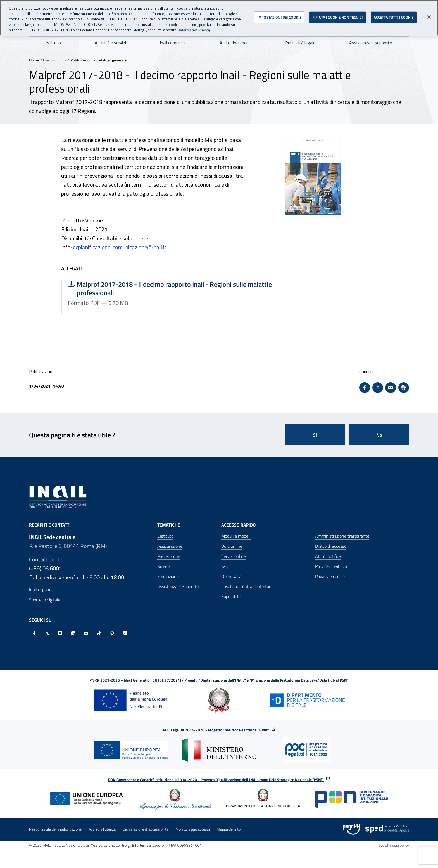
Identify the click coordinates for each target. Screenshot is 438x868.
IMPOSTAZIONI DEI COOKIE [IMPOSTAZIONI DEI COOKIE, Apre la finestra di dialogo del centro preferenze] (279, 15)
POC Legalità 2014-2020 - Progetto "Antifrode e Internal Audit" (216, 730)
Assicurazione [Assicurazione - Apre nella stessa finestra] (170, 546)
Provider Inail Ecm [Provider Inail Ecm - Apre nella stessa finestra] (332, 566)
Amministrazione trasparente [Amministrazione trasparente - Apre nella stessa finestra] (342, 536)
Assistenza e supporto (371, 43)
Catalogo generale (112, 60)
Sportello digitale (45, 600)
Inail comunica (173, 43)
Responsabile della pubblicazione (55, 829)
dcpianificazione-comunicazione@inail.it (120, 247)
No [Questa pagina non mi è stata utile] (379, 435)
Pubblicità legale (300, 43)
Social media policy (394, 845)
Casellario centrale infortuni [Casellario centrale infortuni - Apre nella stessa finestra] (247, 586)
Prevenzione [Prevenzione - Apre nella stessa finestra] (169, 556)
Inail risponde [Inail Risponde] (41, 590)
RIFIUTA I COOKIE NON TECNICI (338, 15)
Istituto (53, 43)
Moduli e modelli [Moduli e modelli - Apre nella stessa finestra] (236, 536)
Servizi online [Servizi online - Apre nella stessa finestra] (234, 556)
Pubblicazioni (81, 60)
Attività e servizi (110, 43)
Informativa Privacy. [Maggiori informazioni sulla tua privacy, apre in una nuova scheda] (195, 28)
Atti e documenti (235, 43)
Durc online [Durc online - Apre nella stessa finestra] (232, 546)
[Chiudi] (429, 15)
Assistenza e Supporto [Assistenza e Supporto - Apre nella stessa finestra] (178, 586)
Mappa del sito (229, 829)
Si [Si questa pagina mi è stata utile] (315, 435)
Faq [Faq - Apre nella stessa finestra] (224, 566)
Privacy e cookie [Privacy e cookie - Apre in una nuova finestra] (330, 576)
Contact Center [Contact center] (47, 559)
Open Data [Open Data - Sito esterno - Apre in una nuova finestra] (231, 576)
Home (34, 60)
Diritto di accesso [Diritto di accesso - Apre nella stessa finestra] (331, 546)
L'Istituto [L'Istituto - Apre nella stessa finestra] (165, 536)
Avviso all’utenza (102, 829)
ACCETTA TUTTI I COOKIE (394, 15)
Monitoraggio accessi (193, 829)
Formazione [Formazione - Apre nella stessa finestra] (168, 576)
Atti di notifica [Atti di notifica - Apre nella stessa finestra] (328, 556)
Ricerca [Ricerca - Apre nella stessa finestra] (164, 566)
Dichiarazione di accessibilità (146, 829)
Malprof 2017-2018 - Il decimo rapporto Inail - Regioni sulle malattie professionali (170, 288)
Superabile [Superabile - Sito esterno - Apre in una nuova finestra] (231, 596)
